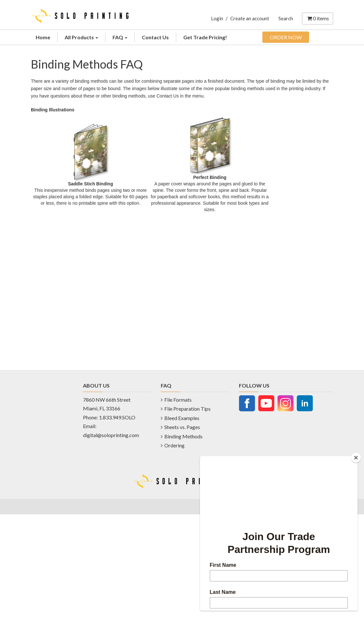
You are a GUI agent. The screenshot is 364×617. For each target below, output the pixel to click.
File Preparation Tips (187, 409)
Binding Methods (183, 436)
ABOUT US (96, 385)
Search (286, 18)
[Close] (356, 458)
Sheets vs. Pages (182, 427)
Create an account (250, 18)
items (318, 18)
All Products (81, 37)
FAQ (120, 37)
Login (217, 18)
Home (43, 37)
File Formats (178, 400)
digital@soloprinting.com (111, 435)
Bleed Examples (182, 418)
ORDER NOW (286, 37)
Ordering (174, 445)
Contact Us (155, 37)
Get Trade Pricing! (205, 37)
